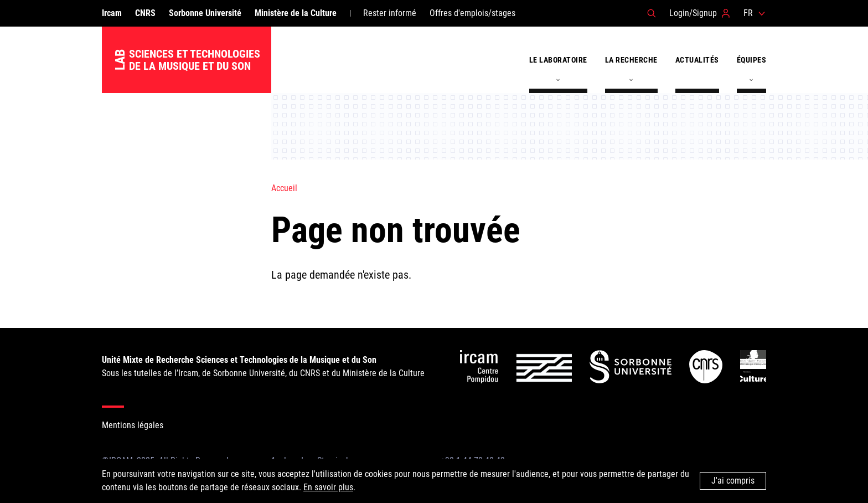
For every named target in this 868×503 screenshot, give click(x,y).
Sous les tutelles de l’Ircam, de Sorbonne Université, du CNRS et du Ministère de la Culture (263, 366)
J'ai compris (733, 481)
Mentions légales (133, 425)
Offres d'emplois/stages (472, 13)
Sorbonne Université (205, 13)
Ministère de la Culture (296, 13)
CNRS (145, 13)
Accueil (284, 188)
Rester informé (390, 13)
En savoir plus (328, 487)
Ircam (112, 13)
